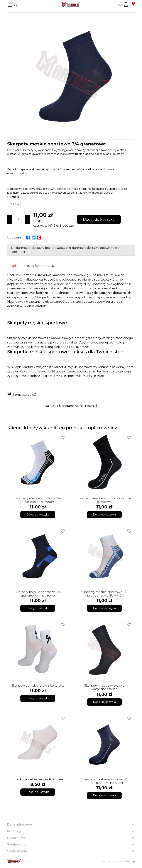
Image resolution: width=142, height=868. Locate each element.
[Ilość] (18, 219)
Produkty (14, 831)
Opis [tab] (14, 266)
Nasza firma (16, 838)
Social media (17, 851)
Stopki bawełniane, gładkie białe (38, 779)
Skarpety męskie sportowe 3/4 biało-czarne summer (38, 500)
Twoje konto (17, 844)
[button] (16, 5)
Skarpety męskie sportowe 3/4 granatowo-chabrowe (38, 594)
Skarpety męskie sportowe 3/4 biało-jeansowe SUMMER (104, 594)
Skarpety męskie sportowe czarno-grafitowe (104, 500)
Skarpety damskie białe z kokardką (38, 686)
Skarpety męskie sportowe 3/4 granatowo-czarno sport (104, 781)
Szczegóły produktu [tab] (39, 266)
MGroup (130, 861)
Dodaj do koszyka (99, 219)
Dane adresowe (20, 825)
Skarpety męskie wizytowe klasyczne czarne (104, 687)
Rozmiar (13, 197)
